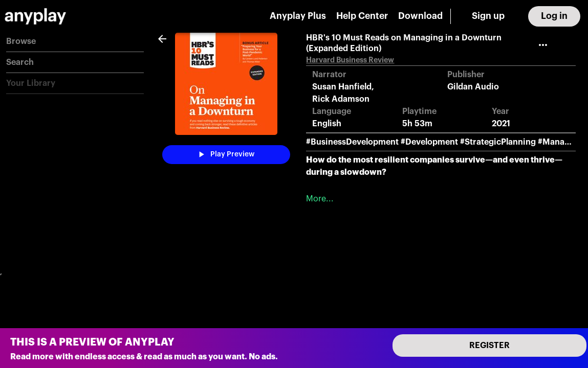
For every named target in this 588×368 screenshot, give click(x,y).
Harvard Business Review (350, 60)
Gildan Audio (473, 87)
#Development (429, 142)
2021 (501, 124)
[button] (75, 42)
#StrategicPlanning (498, 142)
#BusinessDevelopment (352, 142)
